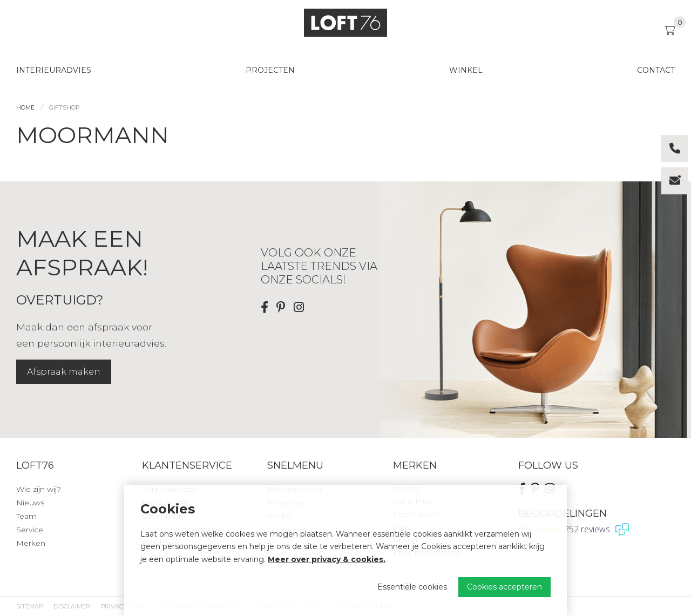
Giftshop (65, 107)
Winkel (466, 70)
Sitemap (29, 606)
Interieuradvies (54, 70)
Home (25, 107)
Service (30, 530)
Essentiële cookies (412, 587)
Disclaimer (72, 606)
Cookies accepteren (504, 587)
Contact (656, 70)
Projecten (270, 70)
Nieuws (30, 503)
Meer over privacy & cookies (326, 559)
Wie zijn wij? (39, 489)
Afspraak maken (64, 372)
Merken (31, 543)
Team (26, 516)
